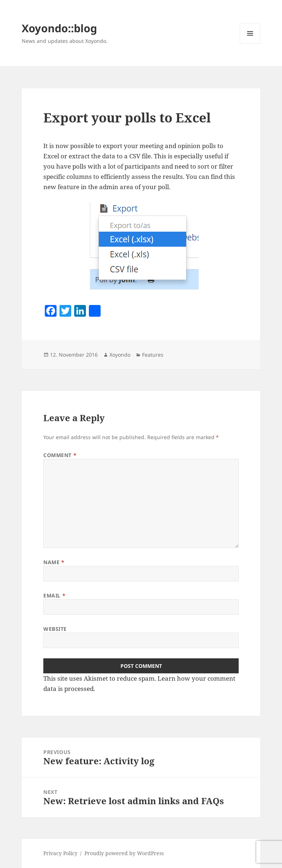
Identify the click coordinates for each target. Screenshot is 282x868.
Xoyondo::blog (59, 28)
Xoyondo (120, 355)
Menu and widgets (250, 43)
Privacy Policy (60, 853)
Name (54, 562)
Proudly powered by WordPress (124, 853)
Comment (60, 455)
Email (54, 595)
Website (55, 629)
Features (153, 355)
